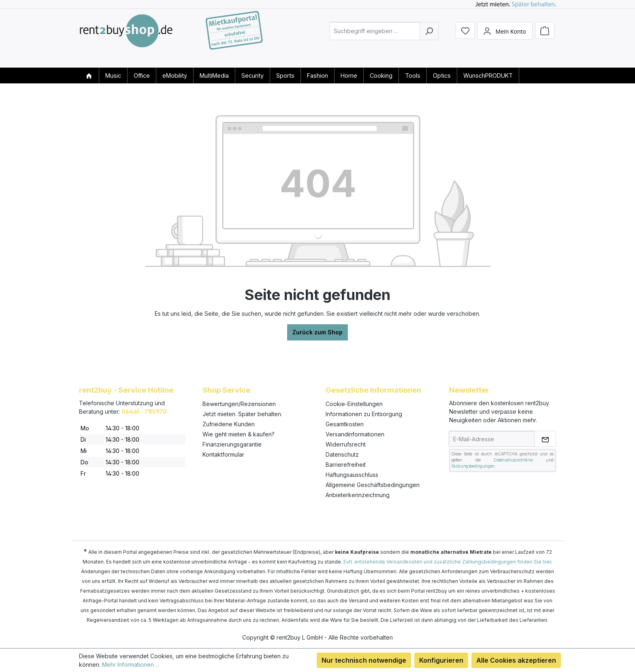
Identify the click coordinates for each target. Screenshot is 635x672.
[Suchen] (429, 38)
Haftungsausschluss (352, 475)
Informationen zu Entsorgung (364, 414)
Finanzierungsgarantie (232, 444)
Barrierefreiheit (346, 465)
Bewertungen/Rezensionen (239, 404)
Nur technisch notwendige (364, 660)
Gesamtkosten (345, 424)
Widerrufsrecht (346, 444)
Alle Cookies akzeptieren (516, 660)
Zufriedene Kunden (229, 424)
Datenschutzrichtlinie (513, 460)
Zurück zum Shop (317, 332)
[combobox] (375, 38)
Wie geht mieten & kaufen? (239, 434)
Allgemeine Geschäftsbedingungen (373, 485)
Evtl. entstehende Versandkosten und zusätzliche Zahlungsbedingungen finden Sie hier (447, 562)
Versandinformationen (355, 434)
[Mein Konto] (505, 38)
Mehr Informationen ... (131, 665)
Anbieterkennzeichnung (358, 495)
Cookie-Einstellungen (354, 404)
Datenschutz (342, 454)
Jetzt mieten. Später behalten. (242, 414)
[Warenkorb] (545, 37)
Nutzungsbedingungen (473, 466)
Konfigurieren (441, 660)
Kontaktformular (223, 454)
